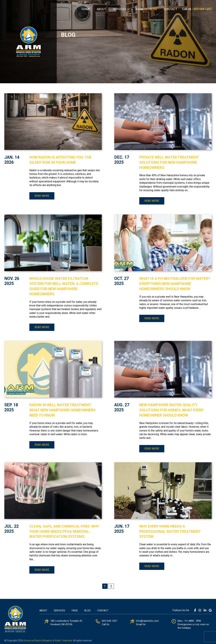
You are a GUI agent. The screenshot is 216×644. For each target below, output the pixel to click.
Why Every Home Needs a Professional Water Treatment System (170, 532)
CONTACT (170, 9)
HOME (86, 9)
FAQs (140, 9)
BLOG (153, 9)
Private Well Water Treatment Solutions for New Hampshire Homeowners (169, 162)
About (43, 611)
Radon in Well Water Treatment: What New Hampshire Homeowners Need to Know (62, 410)
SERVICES (120, 9)
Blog (87, 611)
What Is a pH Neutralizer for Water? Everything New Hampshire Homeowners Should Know (175, 284)
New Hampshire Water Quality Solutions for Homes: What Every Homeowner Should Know (171, 410)
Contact (103, 611)
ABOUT (101, 9)
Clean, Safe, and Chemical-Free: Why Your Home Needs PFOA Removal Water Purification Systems (64, 532)
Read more (42, 196)
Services (59, 611)
